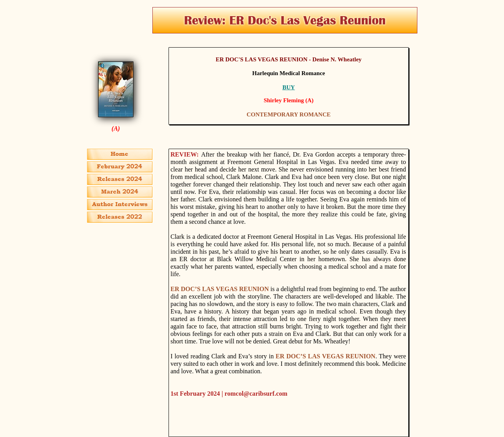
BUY (289, 87)
